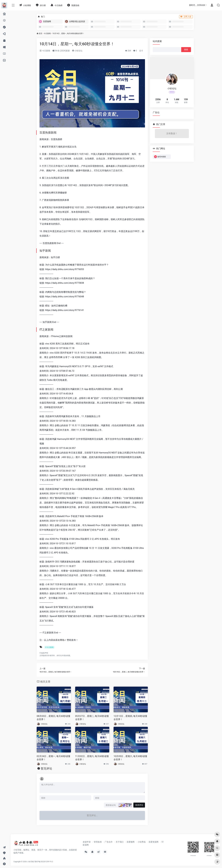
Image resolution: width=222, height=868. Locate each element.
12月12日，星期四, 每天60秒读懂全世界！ (130, 718)
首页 (40, 33)
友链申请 (87, 842)
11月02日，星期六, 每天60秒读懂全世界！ (92, 758)
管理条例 (98, 842)
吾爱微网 (131, 842)
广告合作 (109, 842)
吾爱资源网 (153, 842)
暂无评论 (46, 769)
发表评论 (139, 805)
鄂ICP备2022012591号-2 (44, 862)
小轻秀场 (142, 842)
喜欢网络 (60, 640)
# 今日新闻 (49, 647)
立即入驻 (186, 17)
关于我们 (120, 842)
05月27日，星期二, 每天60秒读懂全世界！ (92, 718)
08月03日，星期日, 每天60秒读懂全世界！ (53, 718)
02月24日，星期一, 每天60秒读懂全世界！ (53, 758)
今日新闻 (47, 33)
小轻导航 (31, 862)
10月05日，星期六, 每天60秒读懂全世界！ (130, 758)
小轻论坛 (77, 51)
